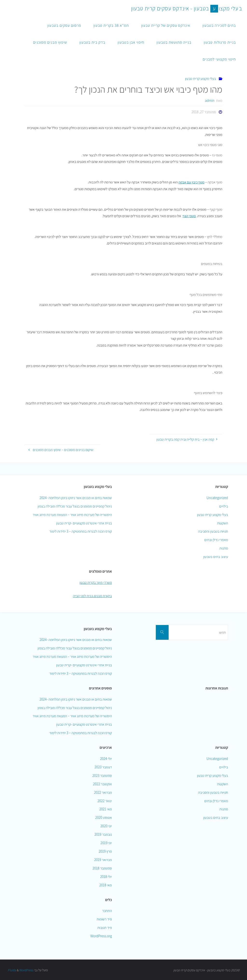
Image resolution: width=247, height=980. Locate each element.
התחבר (107, 910)
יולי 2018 (106, 876)
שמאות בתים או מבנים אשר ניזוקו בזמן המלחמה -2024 (76, 497)
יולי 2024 (106, 758)
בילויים (224, 506)
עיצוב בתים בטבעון (216, 556)
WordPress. (21, 970)
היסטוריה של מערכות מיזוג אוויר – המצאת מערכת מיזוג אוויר (72, 514)
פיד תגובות (104, 927)
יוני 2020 (106, 826)
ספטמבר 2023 (102, 775)
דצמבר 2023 (103, 767)
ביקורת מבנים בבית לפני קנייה (92, 595)
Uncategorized (217, 497)
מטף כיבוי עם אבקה (191, 182)
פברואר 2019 (103, 859)
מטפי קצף (189, 216)
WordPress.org (101, 936)
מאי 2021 (106, 809)
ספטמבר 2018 (102, 868)
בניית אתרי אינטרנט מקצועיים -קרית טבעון (84, 523)
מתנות (224, 548)
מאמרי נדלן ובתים (216, 540)
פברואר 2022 (103, 792)
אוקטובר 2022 (102, 783)
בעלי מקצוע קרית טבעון (201, 78)
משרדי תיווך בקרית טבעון (95, 582)
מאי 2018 (106, 885)
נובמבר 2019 (103, 834)
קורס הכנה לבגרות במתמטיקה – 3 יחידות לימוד (81, 531)
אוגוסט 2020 (104, 817)
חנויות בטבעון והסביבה (213, 531)
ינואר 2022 (105, 800)
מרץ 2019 (105, 851)
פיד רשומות (104, 919)
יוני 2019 (106, 842)
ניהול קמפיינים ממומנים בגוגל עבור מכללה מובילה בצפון (75, 506)
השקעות (223, 523)
